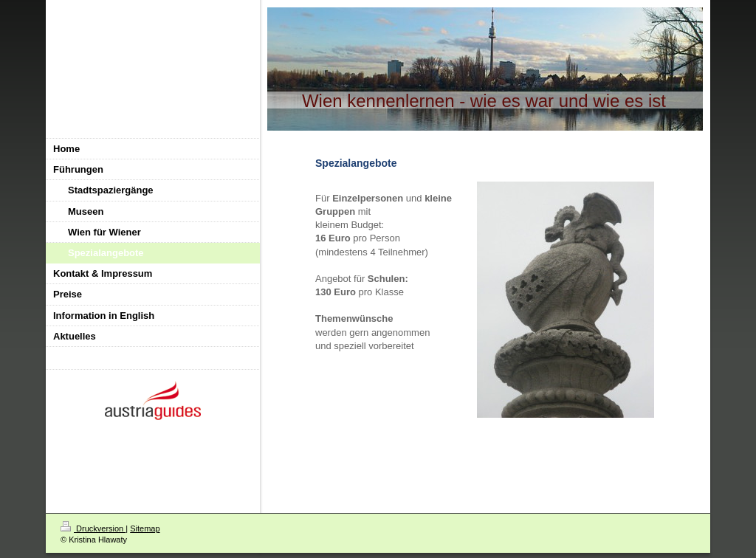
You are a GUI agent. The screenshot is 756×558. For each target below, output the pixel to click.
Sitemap (145, 528)
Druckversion (93, 528)
